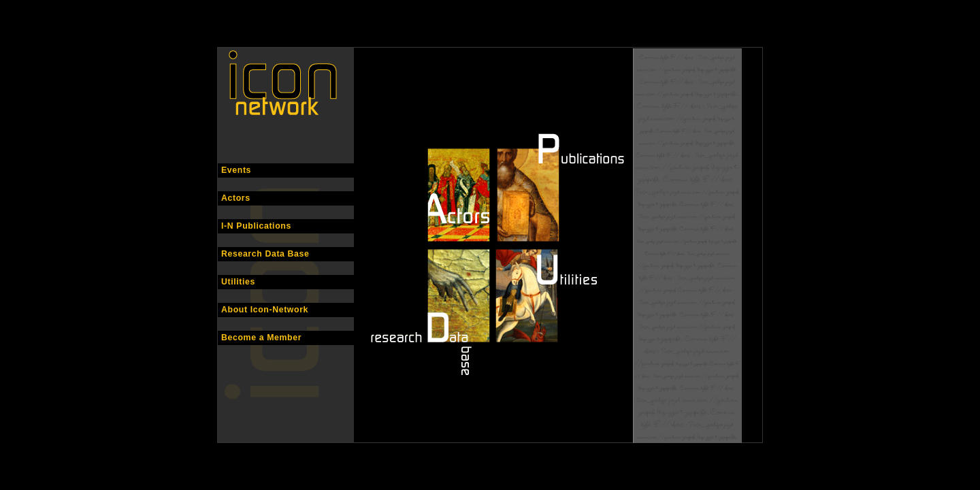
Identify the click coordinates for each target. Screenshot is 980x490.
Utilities (238, 282)
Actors (236, 198)
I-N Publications (256, 226)
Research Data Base (265, 254)
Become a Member (261, 338)
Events (236, 170)
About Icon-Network (265, 310)
